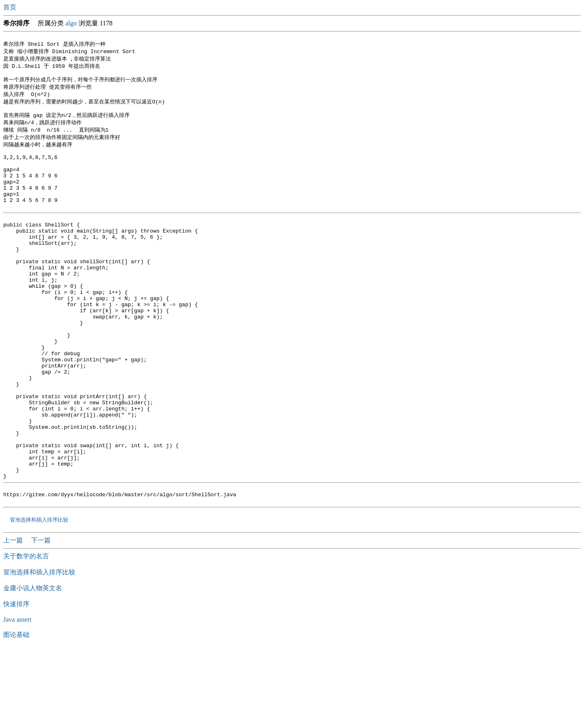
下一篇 (41, 618)
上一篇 (14, 618)
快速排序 (16, 682)
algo (71, 23)
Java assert (17, 698)
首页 (11, 7)
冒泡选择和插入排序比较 (39, 598)
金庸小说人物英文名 (33, 666)
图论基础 (16, 713)
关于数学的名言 (26, 634)
